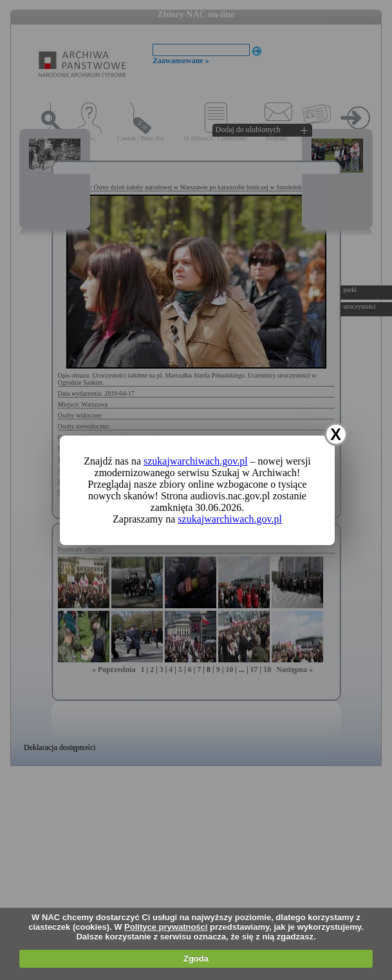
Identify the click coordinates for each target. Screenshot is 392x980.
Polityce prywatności (166, 927)
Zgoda (196, 958)
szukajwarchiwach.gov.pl (196, 461)
